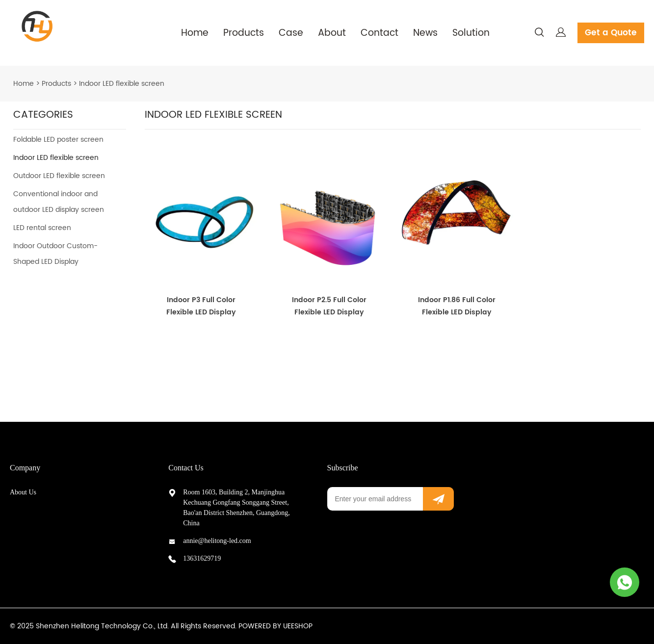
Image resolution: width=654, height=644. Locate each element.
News (425, 33)
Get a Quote (611, 33)
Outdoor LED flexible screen (59, 176)
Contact (379, 33)
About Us (23, 492)
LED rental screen (42, 228)
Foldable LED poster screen (58, 140)
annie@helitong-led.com (217, 541)
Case (291, 33)
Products (244, 33)
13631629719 (202, 558)
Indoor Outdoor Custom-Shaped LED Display (55, 254)
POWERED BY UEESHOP (275, 626)
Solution (471, 33)
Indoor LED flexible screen (122, 84)
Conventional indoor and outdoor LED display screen (59, 202)
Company (25, 468)
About (332, 33)
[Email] (375, 499)
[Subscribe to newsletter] (438, 499)
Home (195, 33)
